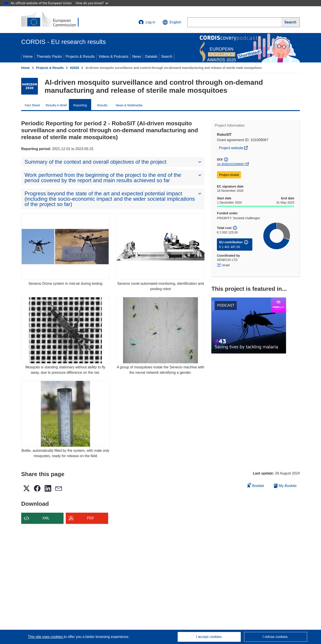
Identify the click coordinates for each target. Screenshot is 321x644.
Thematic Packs (49, 57)
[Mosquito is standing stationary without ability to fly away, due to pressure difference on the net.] (65, 330)
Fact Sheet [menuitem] (32, 105)
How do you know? (92, 3)
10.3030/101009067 (231, 164)
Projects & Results (80, 57)
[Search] (290, 22)
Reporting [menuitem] (80, 105)
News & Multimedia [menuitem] (129, 105)
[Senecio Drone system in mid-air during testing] (65, 247)
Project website (234, 147)
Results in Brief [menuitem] (56, 105)
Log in (147, 22)
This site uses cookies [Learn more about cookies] (46, 637)
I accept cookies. (209, 637)
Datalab (151, 57)
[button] (172, 22)
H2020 (75, 68)
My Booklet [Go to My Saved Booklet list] (285, 486)
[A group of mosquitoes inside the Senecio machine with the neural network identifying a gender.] (161, 330)
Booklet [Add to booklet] (256, 485)
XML (46, 518)
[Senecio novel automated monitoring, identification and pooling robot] (161, 247)
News (137, 57)
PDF (91, 518)
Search (167, 57)
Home (28, 57)
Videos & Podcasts (113, 57)
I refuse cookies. (276, 637)
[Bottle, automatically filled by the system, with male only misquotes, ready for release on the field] (65, 414)
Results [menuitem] (102, 105)
